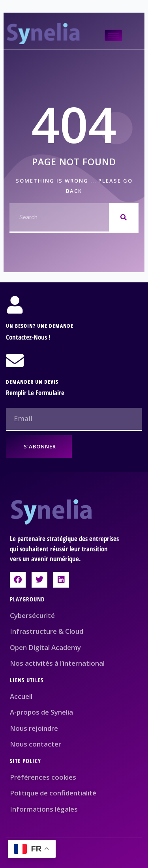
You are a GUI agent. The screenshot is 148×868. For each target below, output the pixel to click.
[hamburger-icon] (113, 35)
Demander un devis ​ (33, 382)
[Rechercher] (124, 217)
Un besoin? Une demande (40, 326)
